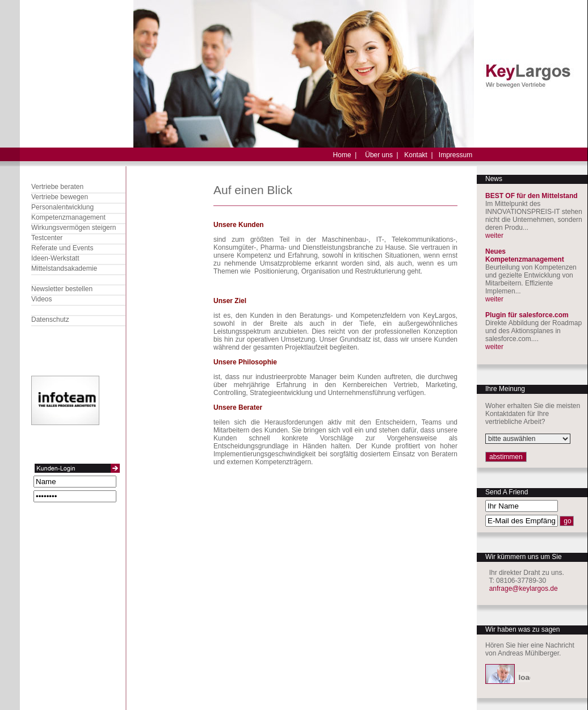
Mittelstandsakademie (64, 268)
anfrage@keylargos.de (524, 589)
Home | (345, 155)
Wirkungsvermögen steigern (73, 228)
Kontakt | (418, 155)
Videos (41, 299)
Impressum (455, 155)
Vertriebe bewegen (60, 197)
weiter (494, 236)
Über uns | (381, 155)
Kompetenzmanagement (68, 217)
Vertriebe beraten (57, 187)
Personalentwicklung (62, 207)
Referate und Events (62, 248)
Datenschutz (50, 320)
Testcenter (47, 238)
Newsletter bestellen (62, 289)
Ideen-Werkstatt (55, 258)
